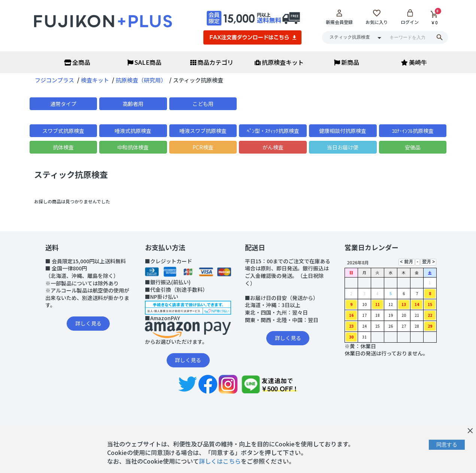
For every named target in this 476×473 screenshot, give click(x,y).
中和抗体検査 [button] (133, 147)
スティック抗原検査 (71, 174)
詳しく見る (88, 323)
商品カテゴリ (212, 62)
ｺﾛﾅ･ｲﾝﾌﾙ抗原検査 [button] (413, 131)
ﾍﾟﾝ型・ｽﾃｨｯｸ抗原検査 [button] (273, 131)
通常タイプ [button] (63, 104)
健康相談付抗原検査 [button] (343, 131)
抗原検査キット (279, 62)
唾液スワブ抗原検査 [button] (203, 131)
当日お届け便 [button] (343, 147)
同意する (447, 445)
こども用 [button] (203, 104)
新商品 (347, 62)
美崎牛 (414, 62)
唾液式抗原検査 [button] (133, 131)
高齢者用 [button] (133, 104)
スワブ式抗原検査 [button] (63, 131)
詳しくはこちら (220, 461)
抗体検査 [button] (63, 147)
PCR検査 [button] (203, 147)
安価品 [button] (413, 147)
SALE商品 (144, 62)
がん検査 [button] (273, 147)
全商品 (77, 62)
